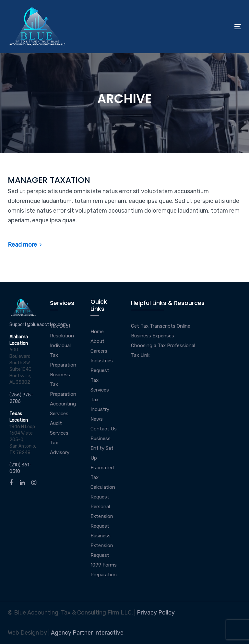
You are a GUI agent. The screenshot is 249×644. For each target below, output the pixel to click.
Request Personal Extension (102, 507)
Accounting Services (63, 409)
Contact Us (104, 429)
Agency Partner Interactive (87, 633)
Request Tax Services (100, 380)
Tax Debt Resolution (62, 331)
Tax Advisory (60, 448)
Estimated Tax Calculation (103, 477)
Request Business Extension (102, 536)
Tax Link (140, 355)
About (97, 341)
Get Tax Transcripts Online (161, 326)
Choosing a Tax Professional (163, 345)
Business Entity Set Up (102, 448)
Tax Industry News (100, 409)
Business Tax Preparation (63, 384)
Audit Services (59, 428)
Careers (99, 351)
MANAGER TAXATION (49, 180)
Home (97, 332)
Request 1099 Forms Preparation (104, 565)
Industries (102, 361)
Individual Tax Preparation (63, 355)
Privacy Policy (156, 613)
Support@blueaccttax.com (38, 325)
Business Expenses (153, 336)
